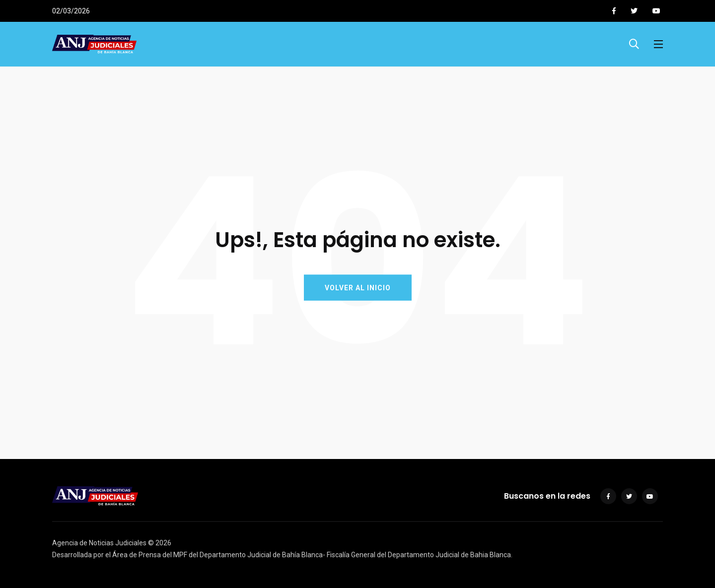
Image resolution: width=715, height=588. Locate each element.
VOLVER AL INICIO (358, 288)
